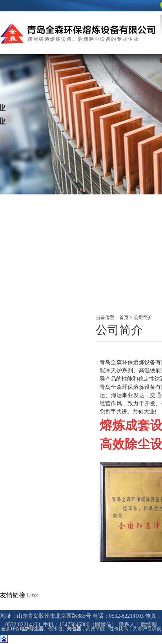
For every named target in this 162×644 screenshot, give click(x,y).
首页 (124, 317)
